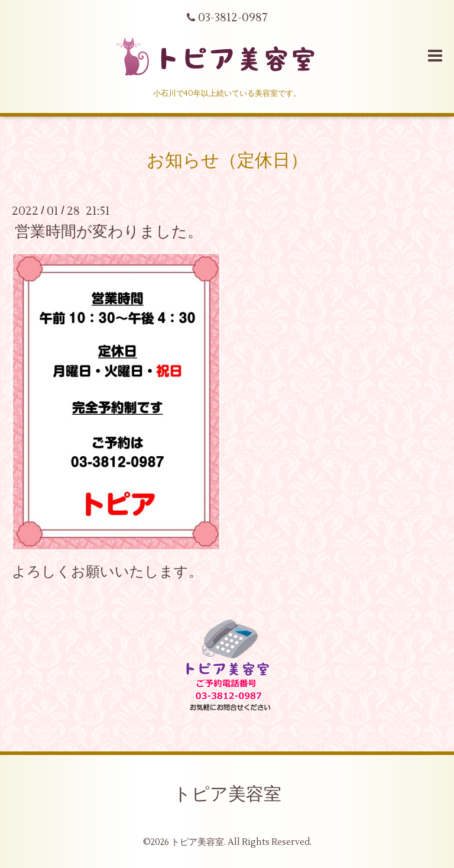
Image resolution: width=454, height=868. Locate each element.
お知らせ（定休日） (227, 161)
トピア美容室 (227, 794)
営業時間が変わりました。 (109, 232)
